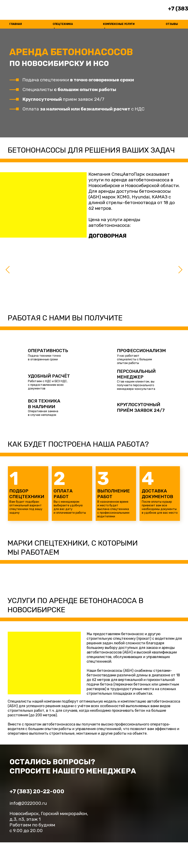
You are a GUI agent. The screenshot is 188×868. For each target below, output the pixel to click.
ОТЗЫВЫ (172, 24)
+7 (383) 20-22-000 (37, 791)
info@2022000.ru (28, 803)
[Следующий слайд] (180, 270)
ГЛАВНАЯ (16, 24)
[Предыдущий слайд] (8, 270)
